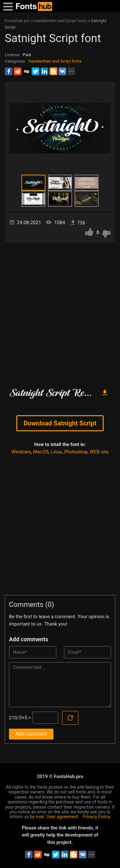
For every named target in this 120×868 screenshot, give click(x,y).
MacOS (41, 452)
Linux (57, 452)
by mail (37, 817)
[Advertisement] (60, 313)
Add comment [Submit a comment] (31, 734)
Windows (21, 452)
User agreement (62, 817)
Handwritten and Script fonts (55, 61)
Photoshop (76, 452)
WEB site (99, 452)
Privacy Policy (96, 817)
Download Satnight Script (60, 423)
